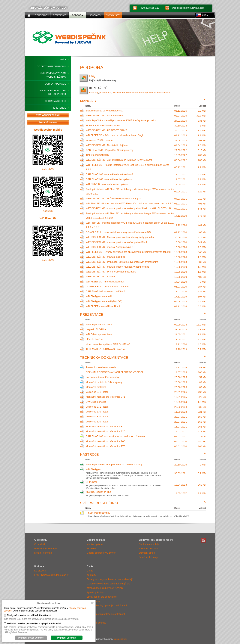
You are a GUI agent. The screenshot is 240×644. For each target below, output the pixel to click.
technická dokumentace (125, 93)
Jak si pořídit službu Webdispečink (52, 92)
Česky (205, 15)
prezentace (105, 93)
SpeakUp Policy (95, 592)
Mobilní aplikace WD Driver (101, 553)
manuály (94, 93)
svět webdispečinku (159, 93)
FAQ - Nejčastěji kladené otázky (51, 575)
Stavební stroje (147, 553)
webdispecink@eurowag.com (188, 8)
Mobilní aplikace (55, 84)
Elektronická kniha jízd (46, 548)
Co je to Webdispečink (51, 67)
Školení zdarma (48, 123)
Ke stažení (40, 571)
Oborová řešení (55, 101)
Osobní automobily (149, 544)
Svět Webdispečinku (48, 115)
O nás (62, 60)
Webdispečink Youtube (203, 540)
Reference (59, 108)
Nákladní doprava (148, 548)
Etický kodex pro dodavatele (102, 597)
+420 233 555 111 (149, 8)
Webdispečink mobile (48, 130)
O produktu (40, 544)
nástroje (144, 93)
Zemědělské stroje (149, 557)
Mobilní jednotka (43, 553)
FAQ (143, 78)
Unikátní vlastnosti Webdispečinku (53, 75)
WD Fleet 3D (48, 218)
